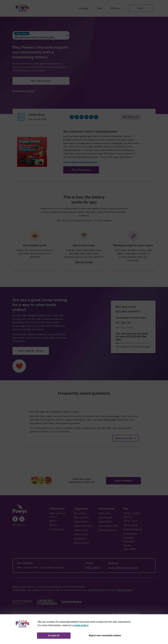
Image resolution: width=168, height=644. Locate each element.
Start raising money (31, 351)
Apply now (104, 513)
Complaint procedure (129, 540)
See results (131, 117)
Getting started (107, 530)
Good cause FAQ (108, 526)
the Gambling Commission (126, 613)
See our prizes (84, 262)
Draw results (81, 534)
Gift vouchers (82, 517)
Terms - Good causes (131, 515)
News (52, 521)
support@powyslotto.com (123, 568)
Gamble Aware (124, 590)
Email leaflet (105, 522)
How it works (81, 530)
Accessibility (130, 534)
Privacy (53, 525)
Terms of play (131, 525)
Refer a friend (81, 543)
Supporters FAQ (83, 526)
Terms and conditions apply (80, 162)
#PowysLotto (19, 525)
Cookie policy (57, 529)
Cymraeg (83, 8)
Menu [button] (116, 8)
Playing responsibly (130, 547)
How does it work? (24, 91)
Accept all (54, 635)
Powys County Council (56, 613)
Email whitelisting (133, 529)
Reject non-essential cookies (105, 635)
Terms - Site (130, 521)
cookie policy (80, 625)
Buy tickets (80, 513)
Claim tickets (81, 522)
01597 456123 (93, 568)
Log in (141, 8)
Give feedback (123, 481)
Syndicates (80, 539)
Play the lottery (41, 81)
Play (99, 8)
